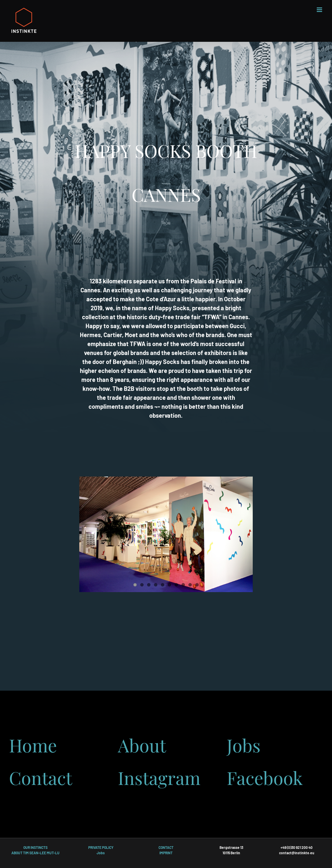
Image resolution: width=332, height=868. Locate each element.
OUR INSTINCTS (35, 847)
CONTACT (166, 847)
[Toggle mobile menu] (320, 10)
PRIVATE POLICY (101, 847)
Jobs (244, 745)
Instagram (159, 778)
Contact (41, 778)
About (142, 745)
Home (33, 745)
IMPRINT (166, 853)
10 (197, 585)
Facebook (265, 778)
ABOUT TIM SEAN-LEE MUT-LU (35, 853)
